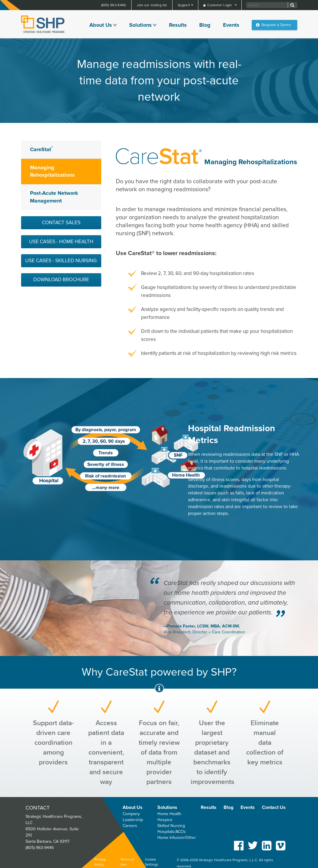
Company (131, 814)
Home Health (169, 814)
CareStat (42, 149)
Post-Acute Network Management (54, 197)
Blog (205, 25)
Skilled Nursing (171, 826)
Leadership (133, 820)
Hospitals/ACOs (172, 832)
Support (184, 5)
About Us (101, 25)
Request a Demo (276, 25)
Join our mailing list (152, 5)
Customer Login (220, 5)
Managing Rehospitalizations (52, 171)
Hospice (165, 820)
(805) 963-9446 (114, 5)
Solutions (140, 25)
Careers (130, 826)
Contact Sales (61, 223)
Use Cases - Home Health (61, 242)
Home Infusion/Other (177, 838)
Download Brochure (61, 280)
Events (231, 25)
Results (178, 25)
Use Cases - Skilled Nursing (61, 261)
